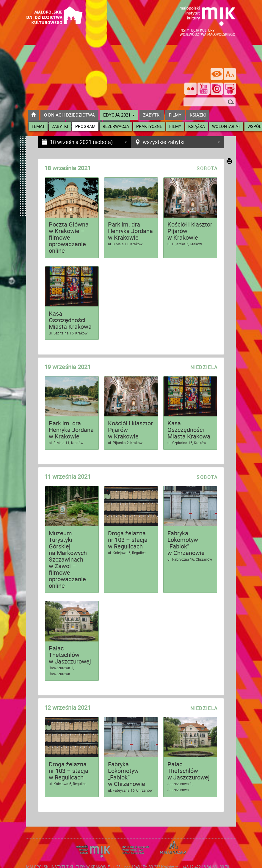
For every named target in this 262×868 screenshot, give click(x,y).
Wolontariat (226, 126)
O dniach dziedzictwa (69, 115)
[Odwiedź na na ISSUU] (217, 89)
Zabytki (60, 126)
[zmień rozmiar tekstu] (230, 74)
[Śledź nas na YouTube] (204, 89)
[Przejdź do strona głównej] (54, 10)
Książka (197, 126)
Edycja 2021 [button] (119, 115)
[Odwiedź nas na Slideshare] (230, 89)
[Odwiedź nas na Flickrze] (190, 89)
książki (198, 115)
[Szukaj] (231, 103)
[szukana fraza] (210, 102)
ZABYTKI (152, 115)
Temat (38, 126)
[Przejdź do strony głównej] (33, 115)
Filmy (175, 126)
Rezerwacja (116, 126)
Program (85, 126)
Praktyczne (149, 126)
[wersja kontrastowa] (217, 74)
